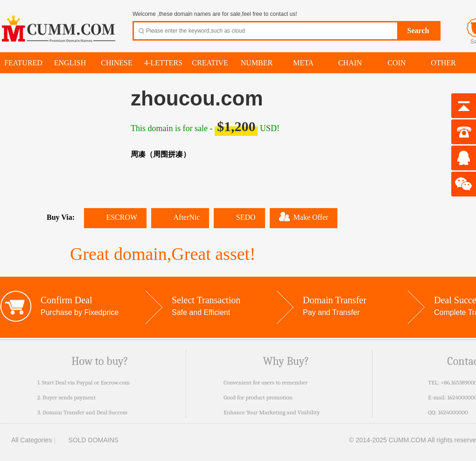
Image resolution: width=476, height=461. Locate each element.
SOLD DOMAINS (88, 440)
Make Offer (304, 217)
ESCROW (115, 217)
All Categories (26, 440)
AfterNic (180, 217)
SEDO (239, 217)
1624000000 (453, 412)
